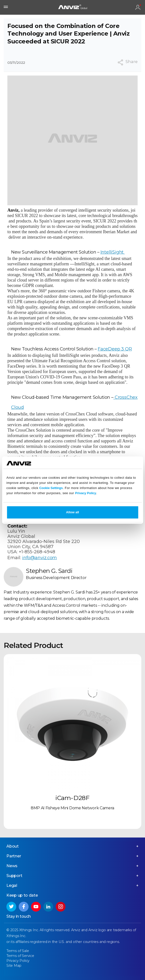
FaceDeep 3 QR (115, 349)
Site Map (14, 966)
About (13, 846)
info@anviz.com (40, 558)
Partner (14, 856)
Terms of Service (20, 956)
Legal (12, 885)
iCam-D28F (72, 798)
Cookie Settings (51, 488)
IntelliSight (113, 252)
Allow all (72, 512)
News (12, 866)
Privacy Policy (86, 493)
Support (14, 876)
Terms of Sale (18, 951)
